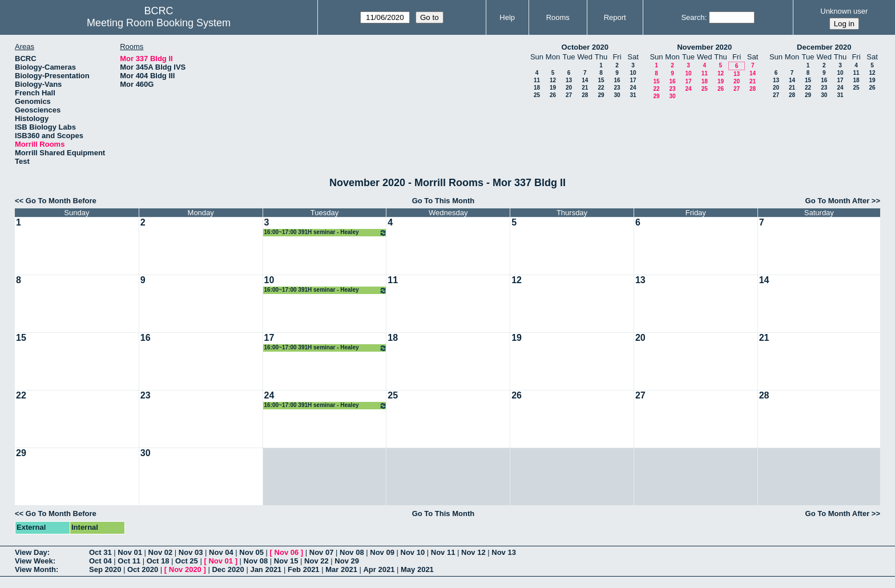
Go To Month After (838, 201)
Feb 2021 (304, 569)
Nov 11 (443, 552)
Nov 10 (413, 552)
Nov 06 (287, 552)
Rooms (558, 17)
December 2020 (824, 47)
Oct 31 (100, 552)
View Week (34, 561)
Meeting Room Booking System (159, 23)
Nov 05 (251, 552)
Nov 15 (286, 561)
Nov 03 (191, 552)
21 (585, 88)
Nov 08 (352, 552)
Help (507, 17)
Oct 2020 (143, 569)
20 (569, 88)
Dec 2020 (228, 569)
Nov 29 (347, 561)
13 (569, 80)
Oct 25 (187, 561)
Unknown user (844, 11)
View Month (35, 569)
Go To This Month (444, 201)
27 (569, 95)
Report (615, 17)
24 (633, 88)
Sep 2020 (105, 569)
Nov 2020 (185, 569)
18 (537, 88)
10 (633, 73)
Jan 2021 (266, 569)
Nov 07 (322, 552)
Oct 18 (158, 561)
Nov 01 (130, 552)
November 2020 (704, 47)
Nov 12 (473, 552)
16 (617, 80)
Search (693, 17)
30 (617, 95)
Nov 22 (317, 561)
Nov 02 (161, 552)
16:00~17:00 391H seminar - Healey (326, 233)
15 (601, 80)
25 (537, 95)
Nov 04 (221, 552)
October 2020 (585, 47)
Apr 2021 (379, 569)
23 (617, 88)
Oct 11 (129, 561)
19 (553, 88)
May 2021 (417, 569)
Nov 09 (382, 552)
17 (633, 80)
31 (633, 95)
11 (537, 80)
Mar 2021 (341, 569)
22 (601, 88)
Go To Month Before (61, 201)
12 (553, 80)
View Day (31, 552)
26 (553, 95)
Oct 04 (100, 561)
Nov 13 (504, 552)
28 (585, 95)
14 (585, 80)
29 (601, 95)
